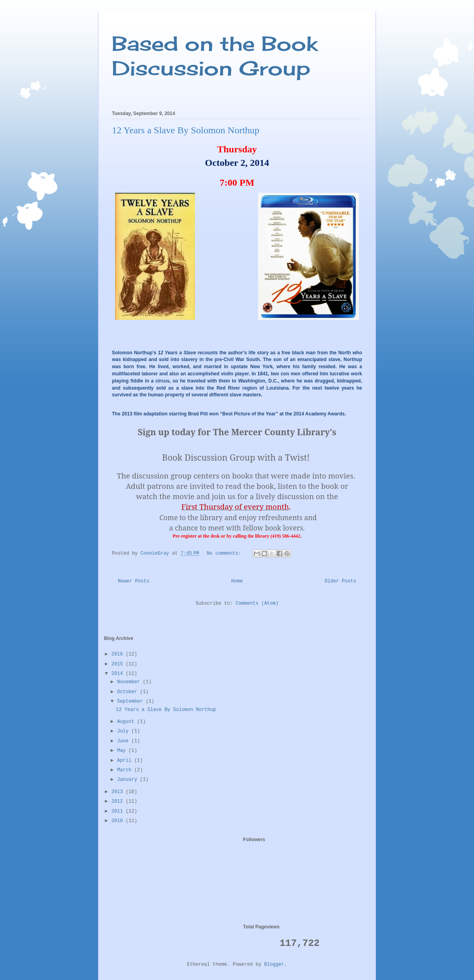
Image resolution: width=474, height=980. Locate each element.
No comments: (225, 553)
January (129, 780)
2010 (119, 821)
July (124, 731)
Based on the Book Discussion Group (215, 56)
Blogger (274, 965)
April (126, 761)
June (124, 741)
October (129, 692)
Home (237, 581)
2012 (119, 801)
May (123, 751)
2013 (119, 792)
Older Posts (340, 581)
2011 (119, 811)
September (131, 701)
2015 (119, 664)
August (127, 722)
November (130, 682)
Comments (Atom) (257, 603)
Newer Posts (134, 581)
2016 (119, 654)
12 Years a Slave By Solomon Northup (186, 130)
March (126, 770)
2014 (119, 674)
